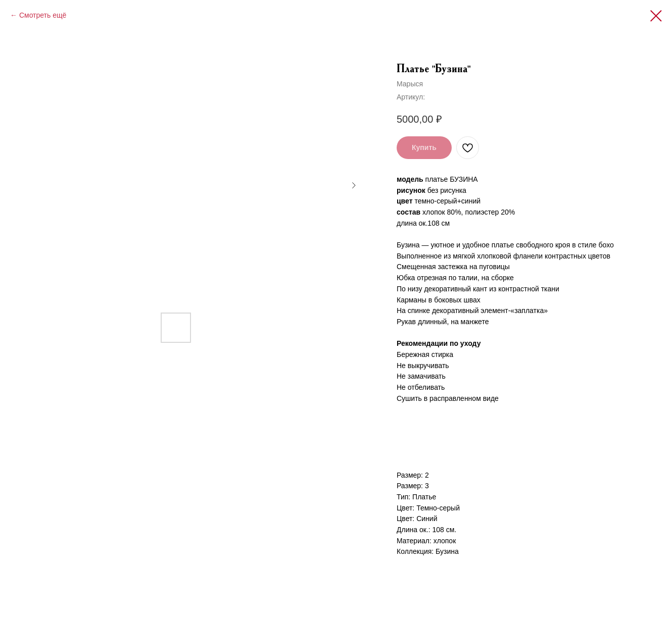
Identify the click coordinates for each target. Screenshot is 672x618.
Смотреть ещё (43, 15)
